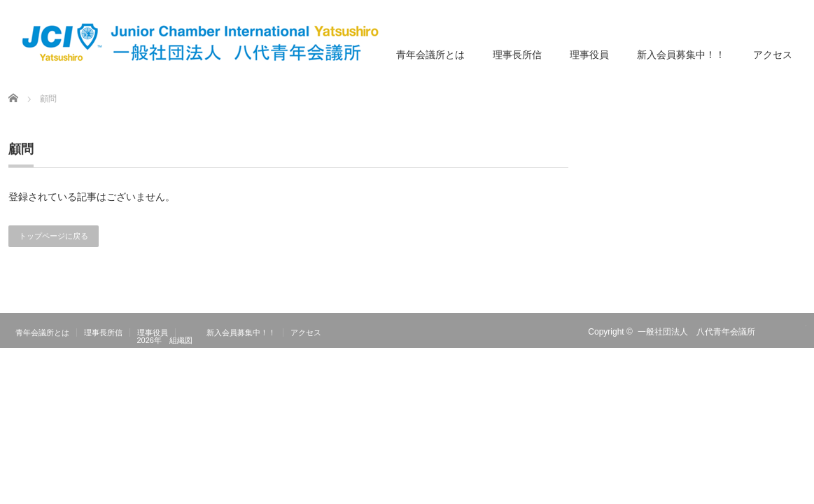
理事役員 (589, 55)
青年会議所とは (430, 55)
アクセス (773, 55)
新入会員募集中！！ (681, 55)
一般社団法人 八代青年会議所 (696, 332)
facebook (798, 332)
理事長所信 (517, 55)
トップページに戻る (54, 236)
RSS (778, 332)
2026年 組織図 (165, 340)
